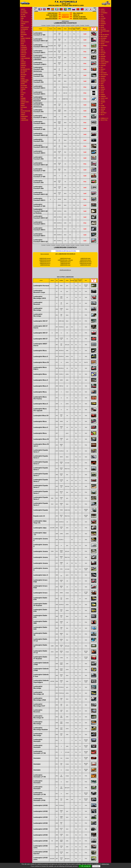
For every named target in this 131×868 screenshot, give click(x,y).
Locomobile (104, 13)
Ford (22, 95)
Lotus (102, 16)
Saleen (103, 78)
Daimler (23, 64)
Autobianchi (24, 29)
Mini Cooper (104, 36)
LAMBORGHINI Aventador (85, 263)
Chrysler (24, 53)
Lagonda (23, 118)
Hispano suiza (25, 102)
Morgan (103, 40)
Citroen (23, 56)
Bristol (23, 40)
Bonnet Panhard (26, 38)
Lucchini (103, 18)
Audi (22, 26)
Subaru (103, 95)
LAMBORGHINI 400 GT (45, 263)
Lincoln (103, 11)
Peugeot (103, 60)
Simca (102, 86)
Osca (102, 49)
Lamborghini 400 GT (41, 333)
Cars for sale (53, 13)
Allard (23, 15)
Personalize (96, 866)
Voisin (102, 111)
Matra (102, 26)
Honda (23, 104)
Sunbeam (103, 96)
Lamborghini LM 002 (41, 805)
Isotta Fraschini (26, 111)
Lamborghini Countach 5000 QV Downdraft (40, 99)
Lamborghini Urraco (40, 593)
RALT (102, 67)
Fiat (22, 91)
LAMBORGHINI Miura (45, 265)
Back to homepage (45, 254)
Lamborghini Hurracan (41, 286)
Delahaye (24, 75)
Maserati (103, 24)
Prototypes (104, 120)
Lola (102, 15)
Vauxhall (103, 107)
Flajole (23, 93)
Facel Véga (24, 87)
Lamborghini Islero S (41, 575)
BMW (22, 36)
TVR (102, 104)
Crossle (23, 62)
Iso (22, 109)
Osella (103, 51)
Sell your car (78, 13)
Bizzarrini (24, 35)
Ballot (23, 31)
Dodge (23, 78)
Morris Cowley (105, 42)
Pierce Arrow (105, 62)
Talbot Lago (104, 98)
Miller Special (105, 35)
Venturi (103, 109)
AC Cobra (24, 11)
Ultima (102, 106)
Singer (103, 87)
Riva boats (104, 73)
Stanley (103, 89)
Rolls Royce (104, 75)
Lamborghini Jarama (41, 551)
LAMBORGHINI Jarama (65, 262)
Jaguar (23, 113)
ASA (22, 20)
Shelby (103, 82)
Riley (102, 71)
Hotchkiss (24, 107)
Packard (103, 53)
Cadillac (23, 46)
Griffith (23, 100)
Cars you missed (52, 15)
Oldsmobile (104, 46)
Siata (102, 84)
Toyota (103, 100)
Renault (103, 69)
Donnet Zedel (25, 80)
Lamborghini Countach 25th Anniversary (39, 69)
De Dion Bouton (25, 69)
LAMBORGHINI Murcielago (86, 262)
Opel (102, 47)
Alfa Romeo (24, 13)
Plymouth (103, 64)
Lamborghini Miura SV (41, 362)
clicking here (106, 864)
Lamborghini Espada (41, 510)
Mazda (102, 27)
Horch (23, 106)
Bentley (23, 33)
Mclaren (103, 29)
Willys (102, 115)
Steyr (102, 91)
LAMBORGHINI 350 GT (45, 262)
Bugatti (23, 42)
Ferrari (23, 89)
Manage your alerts (80, 19)
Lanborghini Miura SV (41, 416)
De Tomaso (24, 71)
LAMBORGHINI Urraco (65, 265)
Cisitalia (23, 55)
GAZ (22, 96)
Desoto (23, 76)
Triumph (103, 102)
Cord (22, 60)
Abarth (23, 9)
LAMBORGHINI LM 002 (85, 265)
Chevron (23, 51)
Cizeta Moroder (25, 58)
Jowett (23, 115)
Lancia (103, 9)
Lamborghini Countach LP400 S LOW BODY (40, 58)
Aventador (37, 758)
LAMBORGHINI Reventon (45, 260)
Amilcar (23, 16)
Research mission (51, 19)
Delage (23, 73)
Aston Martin (25, 22)
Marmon (103, 22)
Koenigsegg (24, 116)
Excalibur (24, 86)
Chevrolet (24, 49)
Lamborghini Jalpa (40, 528)
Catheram (24, 47)
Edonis (23, 84)
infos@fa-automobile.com (65, 270)
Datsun (23, 67)
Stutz (102, 93)
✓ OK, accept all (85, 866)
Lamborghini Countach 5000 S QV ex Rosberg (41, 211)
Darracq (23, 66)
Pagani (103, 55)
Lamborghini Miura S (41, 356)
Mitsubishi (104, 38)
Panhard (103, 56)
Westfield (104, 113)
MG (101, 33)
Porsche (103, 66)
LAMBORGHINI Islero (65, 263)
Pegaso (103, 58)
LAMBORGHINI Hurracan (45, 258)
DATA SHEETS (53, 17)
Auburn (23, 24)
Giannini (23, 98)
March (102, 20)
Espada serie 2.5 (39, 516)
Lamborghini (25, 120)
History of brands (79, 17)
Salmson (103, 80)
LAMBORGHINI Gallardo (86, 260)
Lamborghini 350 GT (41, 321)
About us (76, 15)
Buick (23, 44)
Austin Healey (25, 27)
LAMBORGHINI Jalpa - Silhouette (65, 260)
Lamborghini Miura (40, 351)
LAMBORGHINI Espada (65, 258)
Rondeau (103, 76)
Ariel (22, 18)
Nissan (103, 44)
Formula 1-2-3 (104, 118)
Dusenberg (24, 82)
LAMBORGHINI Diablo (85, 258)
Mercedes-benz (105, 31)
